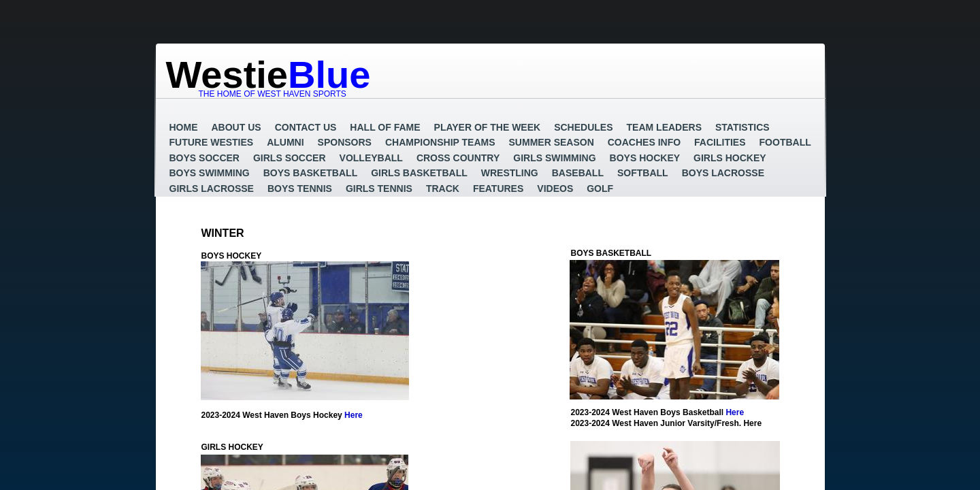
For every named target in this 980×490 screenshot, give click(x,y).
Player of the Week (488, 127)
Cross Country (458, 158)
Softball (643, 173)
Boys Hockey (645, 158)
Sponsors (345, 142)
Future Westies (212, 142)
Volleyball (371, 158)
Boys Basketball (310, 173)
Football (785, 142)
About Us (236, 127)
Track (443, 189)
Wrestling (510, 173)
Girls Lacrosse (212, 189)
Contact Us (306, 127)
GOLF (600, 189)
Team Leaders (664, 127)
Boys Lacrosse (723, 173)
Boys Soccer (205, 158)
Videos (555, 189)
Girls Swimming (554, 158)
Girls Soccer (290, 158)
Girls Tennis (379, 189)
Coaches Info (644, 142)
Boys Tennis (300, 189)
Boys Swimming (210, 173)
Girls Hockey (730, 158)
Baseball (578, 173)
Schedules (583, 127)
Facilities (720, 142)
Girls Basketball (419, 173)
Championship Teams (440, 142)
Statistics (742, 127)
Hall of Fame (385, 127)
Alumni (285, 142)
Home (184, 127)
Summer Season (552, 142)
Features (498, 189)
